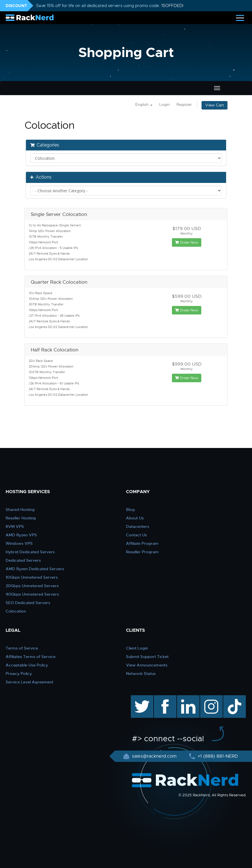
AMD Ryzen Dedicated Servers (35, 569)
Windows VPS (19, 543)
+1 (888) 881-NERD (217, 756)
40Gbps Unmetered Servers (32, 594)
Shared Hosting (20, 510)
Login (164, 105)
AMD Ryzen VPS (21, 535)
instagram (211, 698)
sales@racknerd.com (154, 756)
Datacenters (138, 526)
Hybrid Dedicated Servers (30, 552)
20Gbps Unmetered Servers (32, 586)
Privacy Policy (19, 674)
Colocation (16, 611)
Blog (130, 510)
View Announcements (147, 665)
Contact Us (136, 535)
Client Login (137, 648)
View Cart (215, 105)
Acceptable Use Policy (27, 665)
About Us (135, 518)
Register (184, 105)
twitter (138, 698)
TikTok (231, 698)
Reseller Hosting (21, 518)
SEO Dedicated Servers (28, 603)
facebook (164, 698)
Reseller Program (142, 552)
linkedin (185, 698)
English (144, 105)
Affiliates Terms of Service (31, 657)
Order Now (187, 242)
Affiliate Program (142, 543)
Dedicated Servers (23, 560)
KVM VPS (15, 526)
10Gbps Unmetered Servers (32, 577)
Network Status (141, 674)
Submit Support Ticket (147, 657)
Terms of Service (22, 648)
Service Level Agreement (29, 682)
